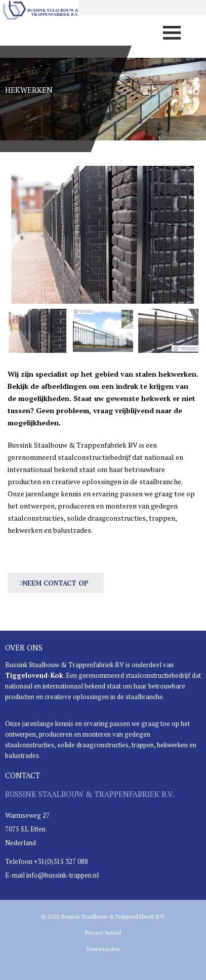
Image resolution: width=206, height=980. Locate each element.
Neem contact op (56, 583)
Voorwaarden (103, 949)
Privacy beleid (103, 933)
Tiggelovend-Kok (34, 675)
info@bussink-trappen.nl (63, 875)
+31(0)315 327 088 (61, 861)
